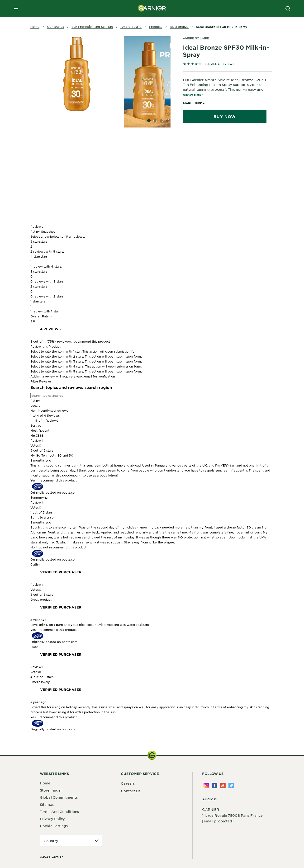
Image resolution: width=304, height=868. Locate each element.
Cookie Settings (54, 826)
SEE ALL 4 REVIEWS (220, 64)
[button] (152, 247)
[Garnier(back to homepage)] (152, 9)
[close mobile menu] (16, 9)
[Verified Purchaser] (61, 572)
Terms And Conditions (59, 811)
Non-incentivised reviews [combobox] (49, 410)
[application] (71, 841)
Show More (193, 95)
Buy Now (225, 116)
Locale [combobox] (35, 406)
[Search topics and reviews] (48, 396)
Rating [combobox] (35, 401)
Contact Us (131, 791)
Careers (128, 783)
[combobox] (152, 431)
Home (45, 783)
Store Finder (51, 790)
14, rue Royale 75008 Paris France (232, 815)
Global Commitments (59, 797)
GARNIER (211, 809)
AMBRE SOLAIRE (196, 38)
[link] (50, 329)
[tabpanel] (117, 153)
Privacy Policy (52, 819)
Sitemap (47, 804)
